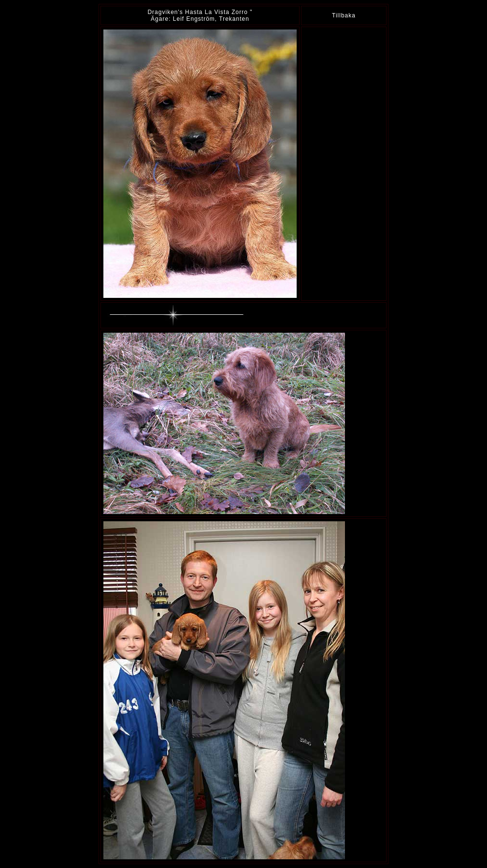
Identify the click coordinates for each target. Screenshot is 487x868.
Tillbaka (344, 15)
